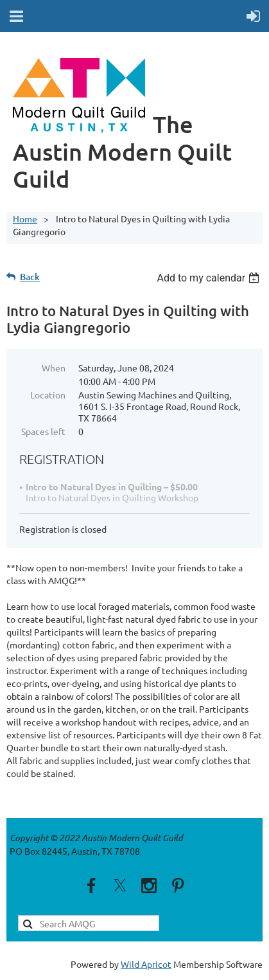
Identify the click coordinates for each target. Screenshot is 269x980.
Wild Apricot (146, 964)
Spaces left (43, 431)
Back (30, 277)
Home (25, 218)
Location (48, 395)
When (54, 368)
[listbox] (210, 278)
